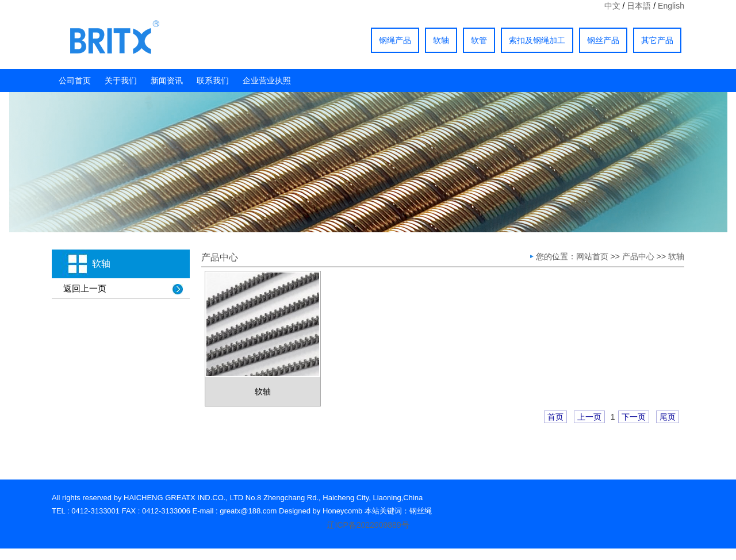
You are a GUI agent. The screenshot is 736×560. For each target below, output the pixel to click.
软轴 (441, 40)
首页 (555, 417)
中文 (612, 6)
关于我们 (121, 80)
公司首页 (75, 80)
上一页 (589, 417)
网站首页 (592, 256)
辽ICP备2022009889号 (368, 525)
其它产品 (657, 40)
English (671, 6)
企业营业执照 (267, 80)
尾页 (668, 417)
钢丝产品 (603, 40)
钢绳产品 (395, 40)
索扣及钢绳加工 (537, 40)
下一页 (634, 417)
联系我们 (213, 80)
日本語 (639, 6)
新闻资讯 (167, 80)
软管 (479, 40)
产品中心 (638, 256)
